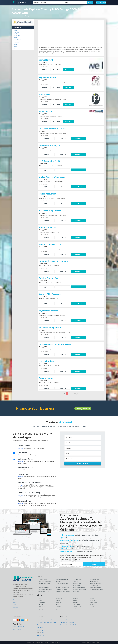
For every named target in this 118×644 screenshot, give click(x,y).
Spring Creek (17, 40)
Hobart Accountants (95, 585)
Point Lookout (77, 606)
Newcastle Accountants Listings (91, 642)
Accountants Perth (44, 591)
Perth (41, 600)
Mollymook (76, 608)
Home (15, 16)
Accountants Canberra (79, 587)
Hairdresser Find (94, 579)
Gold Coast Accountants (45, 589)
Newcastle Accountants (96, 589)
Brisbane (75, 598)
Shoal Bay (59, 606)
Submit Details (83, 464)
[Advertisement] (71, 34)
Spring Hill (16, 33)
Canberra (92, 600)
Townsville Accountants (62, 587)
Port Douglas (76, 604)
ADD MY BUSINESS (18, 627)
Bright (41, 604)
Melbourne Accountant (62, 583)
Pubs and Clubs (77, 579)
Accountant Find (94, 581)
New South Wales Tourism (63, 591)
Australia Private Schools (45, 581)
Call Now (57, 70)
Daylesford (42, 606)
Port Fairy (92, 606)
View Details (68, 70)
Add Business (102, 3)
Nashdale (16, 49)
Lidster (15, 37)
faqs (43, 633)
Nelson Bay (42, 602)
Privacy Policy (40, 635)
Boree (15, 31)
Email (45, 70)
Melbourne (59, 598)
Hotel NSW (76, 591)
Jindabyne (75, 602)
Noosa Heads (93, 602)
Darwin (58, 600)
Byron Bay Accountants (79, 589)
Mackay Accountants (96, 583)
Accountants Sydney (95, 587)
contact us (51, 620)
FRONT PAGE (17, 629)
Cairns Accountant (44, 587)
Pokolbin (42, 610)
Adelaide (92, 598)
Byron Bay (59, 602)
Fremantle (42, 608)
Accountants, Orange (23, 16)
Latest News (40, 627)
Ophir (15, 47)
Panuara (16, 44)
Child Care (76, 581)
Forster (92, 604)
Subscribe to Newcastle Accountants (46, 622)
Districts (15, 607)
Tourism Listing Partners (62, 579)
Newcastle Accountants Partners (69, 625)
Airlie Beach (59, 608)
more (76, 394)
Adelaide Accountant (44, 583)
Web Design (40, 630)
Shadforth (16, 42)
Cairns (58, 604)
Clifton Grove (17, 35)
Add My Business (83, 409)
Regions (15, 602)
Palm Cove (93, 608)
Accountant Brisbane (61, 589)
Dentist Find (59, 581)
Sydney (41, 598)
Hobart (75, 600)
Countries (16, 600)
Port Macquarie (60, 610)
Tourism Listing (43, 579)
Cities (15, 605)
